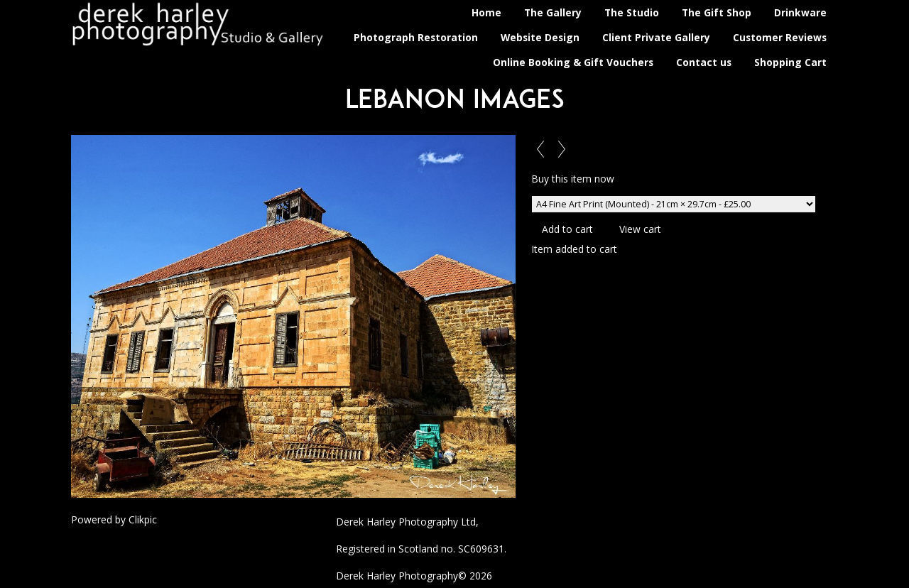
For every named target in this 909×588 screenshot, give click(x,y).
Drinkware (800, 12)
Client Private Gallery (656, 37)
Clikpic (143, 519)
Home (486, 12)
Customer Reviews (780, 37)
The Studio (632, 12)
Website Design (540, 37)
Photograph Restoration (416, 37)
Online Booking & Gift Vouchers (573, 62)
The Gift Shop (717, 12)
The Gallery (553, 12)
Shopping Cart (790, 62)
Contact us (704, 62)
